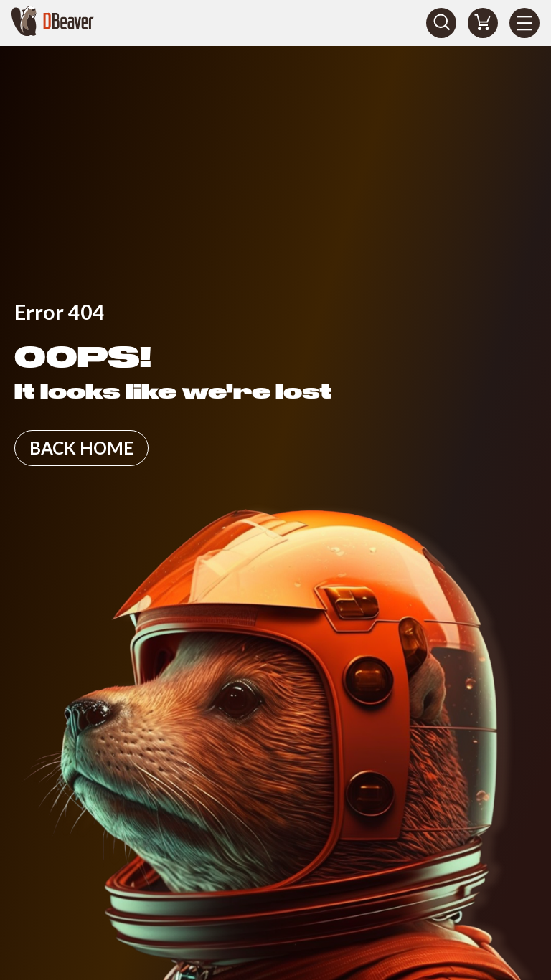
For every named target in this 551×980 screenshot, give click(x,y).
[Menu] (524, 23)
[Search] (441, 23)
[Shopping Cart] (483, 23)
